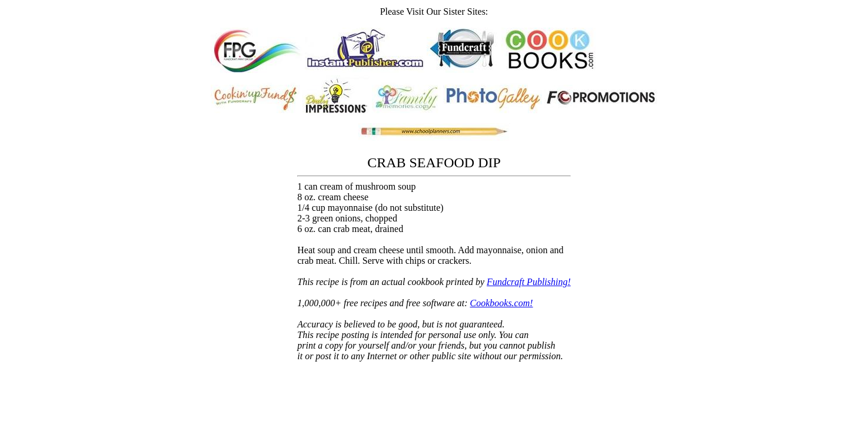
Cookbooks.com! (502, 303)
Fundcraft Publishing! (529, 282)
